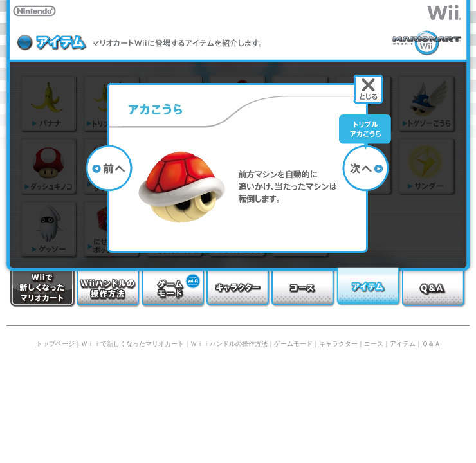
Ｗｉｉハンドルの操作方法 (229, 344)
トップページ (55, 344)
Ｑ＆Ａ (431, 344)
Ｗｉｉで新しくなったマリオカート (133, 344)
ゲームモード (293, 344)
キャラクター (338, 344)
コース (374, 344)
